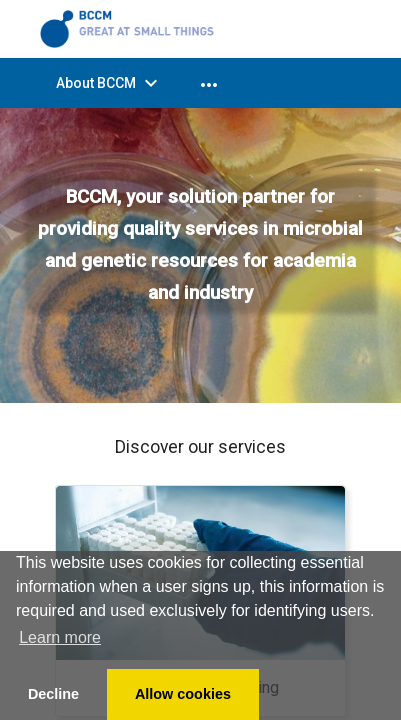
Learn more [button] (60, 637)
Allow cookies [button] (183, 694)
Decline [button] (53, 694)
